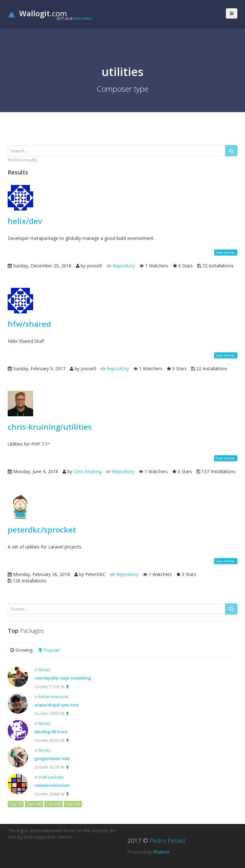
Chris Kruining (87, 471)
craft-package (51, 777)
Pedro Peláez (83, 19)
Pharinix (161, 852)
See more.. (226, 253)
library (45, 670)
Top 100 (34, 804)
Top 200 (53, 804)
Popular (49, 650)
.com (37, 13)
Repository (124, 266)
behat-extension (53, 696)
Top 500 (73, 804)
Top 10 (16, 804)
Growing (21, 650)
